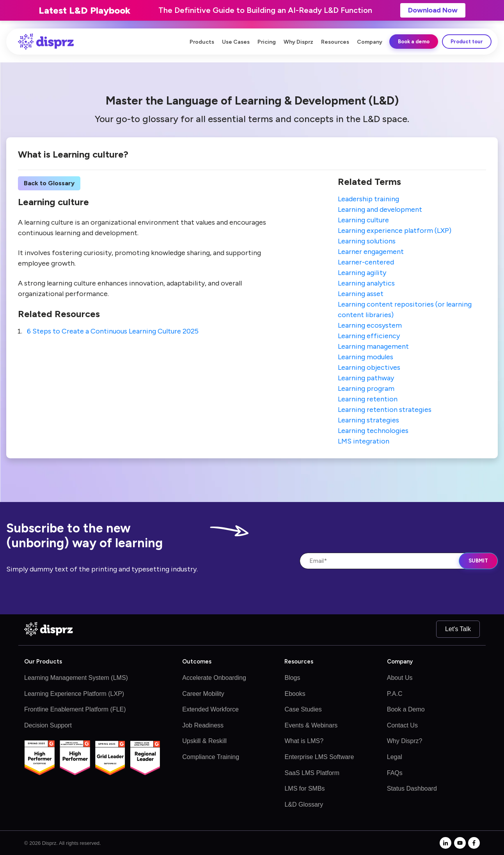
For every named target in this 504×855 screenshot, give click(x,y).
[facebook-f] (474, 843)
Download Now (433, 10)
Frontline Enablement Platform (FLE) (75, 709)
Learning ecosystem (370, 325)
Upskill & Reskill (204, 741)
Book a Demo (406, 709)
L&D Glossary (304, 804)
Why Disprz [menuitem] (298, 42)
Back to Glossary (49, 183)
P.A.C (395, 694)
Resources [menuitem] (335, 42)
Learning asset (361, 294)
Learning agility (362, 273)
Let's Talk (458, 629)
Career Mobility (203, 694)
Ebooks (295, 694)
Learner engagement (371, 252)
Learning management (373, 346)
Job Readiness (203, 725)
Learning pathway (366, 378)
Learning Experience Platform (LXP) (74, 694)
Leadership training (368, 199)
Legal (395, 757)
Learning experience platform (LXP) (395, 231)
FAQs (395, 773)
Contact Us (402, 725)
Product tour (467, 42)
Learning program (366, 388)
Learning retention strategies (385, 410)
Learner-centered (366, 262)
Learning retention (368, 399)
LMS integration (364, 441)
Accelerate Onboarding (214, 678)
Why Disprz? (405, 741)
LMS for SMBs (304, 788)
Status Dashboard (412, 788)
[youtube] (460, 843)
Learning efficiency (369, 336)
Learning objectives (369, 367)
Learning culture (363, 220)
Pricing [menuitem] (267, 42)
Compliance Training (211, 757)
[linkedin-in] (445, 843)
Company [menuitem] (370, 42)
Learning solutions (367, 241)
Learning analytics (366, 283)
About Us (400, 678)
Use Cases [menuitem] (236, 42)
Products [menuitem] (202, 42)
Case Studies (303, 709)
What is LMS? (304, 741)
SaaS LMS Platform (312, 773)
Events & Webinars (311, 725)
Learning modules (366, 357)
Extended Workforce (210, 709)
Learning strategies (368, 420)
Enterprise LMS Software (319, 757)
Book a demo (414, 42)
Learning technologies (373, 431)
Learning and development (380, 209)
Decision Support (48, 725)
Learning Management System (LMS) (76, 678)
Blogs (292, 678)
